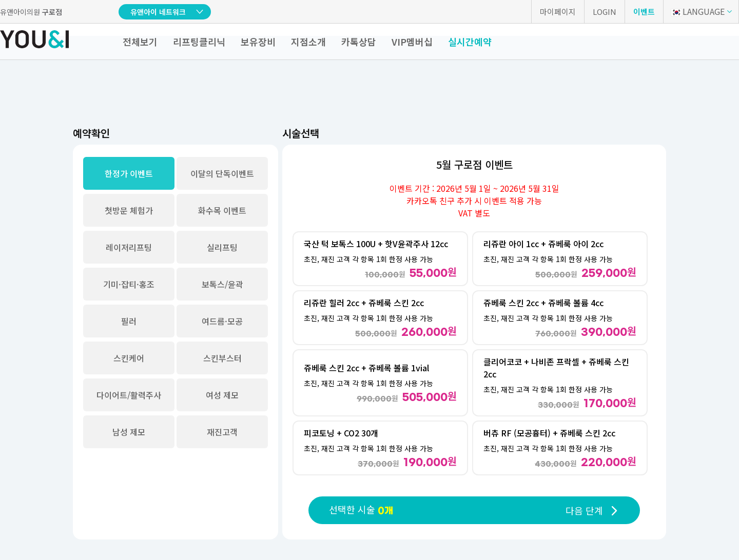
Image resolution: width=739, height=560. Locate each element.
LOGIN (605, 12)
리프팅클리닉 (199, 42)
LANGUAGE (698, 11)
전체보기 (140, 42)
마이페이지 (558, 12)
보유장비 (258, 42)
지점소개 (308, 42)
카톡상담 (359, 42)
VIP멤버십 (412, 42)
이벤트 (644, 12)
